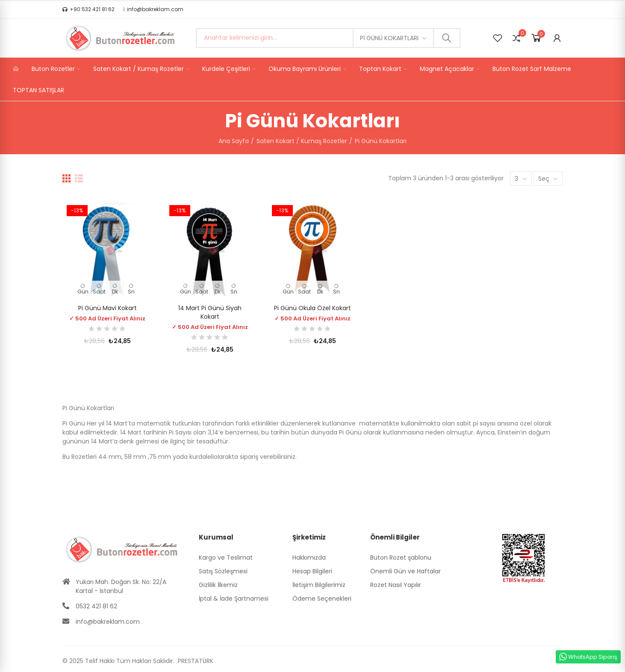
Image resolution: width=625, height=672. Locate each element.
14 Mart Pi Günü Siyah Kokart (210, 312)
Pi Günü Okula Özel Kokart (312, 308)
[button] (88, 9)
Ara (447, 38)
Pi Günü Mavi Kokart (108, 308)
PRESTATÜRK (195, 661)
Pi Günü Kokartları (389, 38)
